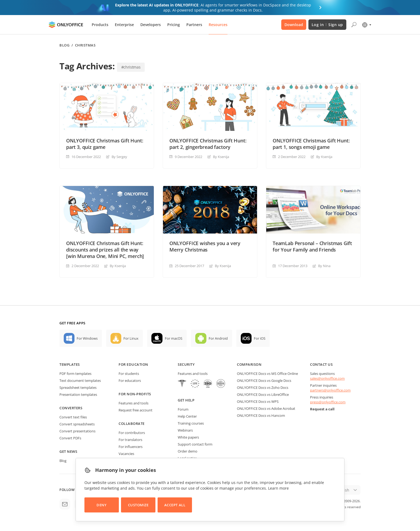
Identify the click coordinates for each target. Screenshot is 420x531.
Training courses (191, 423)
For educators (130, 381)
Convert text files (73, 417)
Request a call (322, 409)
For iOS (260, 338)
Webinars (185, 430)
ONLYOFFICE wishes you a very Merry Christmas (205, 246)
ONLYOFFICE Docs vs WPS (258, 401)
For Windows (87, 338)
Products (100, 25)
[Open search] (354, 25)
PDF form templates (75, 374)
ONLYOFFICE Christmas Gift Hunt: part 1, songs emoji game (311, 144)
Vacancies (126, 454)
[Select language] (366, 25)
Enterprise (124, 25)
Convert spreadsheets (77, 424)
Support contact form (195, 444)
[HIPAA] (182, 384)
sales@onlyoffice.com (327, 378)
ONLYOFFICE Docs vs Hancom (261, 415)
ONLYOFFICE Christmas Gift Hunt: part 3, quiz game (105, 144)
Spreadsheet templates (78, 388)
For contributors (132, 433)
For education (133, 364)
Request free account (136, 410)
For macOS (174, 338)
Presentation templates (78, 394)
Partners (194, 25)
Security (186, 364)
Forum (183, 409)
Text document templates (80, 381)
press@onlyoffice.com (328, 402)
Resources (218, 25)
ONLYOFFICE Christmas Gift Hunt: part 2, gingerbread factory (208, 144)
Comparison (249, 364)
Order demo (188, 451)
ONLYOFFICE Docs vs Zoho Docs (263, 388)
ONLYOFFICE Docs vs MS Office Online (267, 374)
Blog (64, 45)
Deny (102, 505)
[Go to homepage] (66, 25)
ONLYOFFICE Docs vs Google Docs (264, 381)
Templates (70, 364)
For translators (130, 440)
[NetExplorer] (208, 384)
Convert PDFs (70, 438)
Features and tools (134, 403)
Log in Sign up (327, 25)
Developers (151, 25)
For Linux (131, 338)
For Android (218, 338)
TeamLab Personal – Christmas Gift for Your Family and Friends (312, 246)
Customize (138, 505)
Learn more (278, 488)
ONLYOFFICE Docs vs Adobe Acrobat (266, 408)
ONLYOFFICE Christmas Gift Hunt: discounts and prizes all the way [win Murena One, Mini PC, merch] (105, 250)
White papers (188, 437)
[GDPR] (195, 384)
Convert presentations (77, 431)
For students (129, 374)
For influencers (131, 447)
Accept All (175, 505)
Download (294, 25)
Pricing (174, 25)
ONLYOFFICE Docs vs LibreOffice (263, 394)
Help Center (187, 416)
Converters (71, 408)
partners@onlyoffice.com (330, 390)
